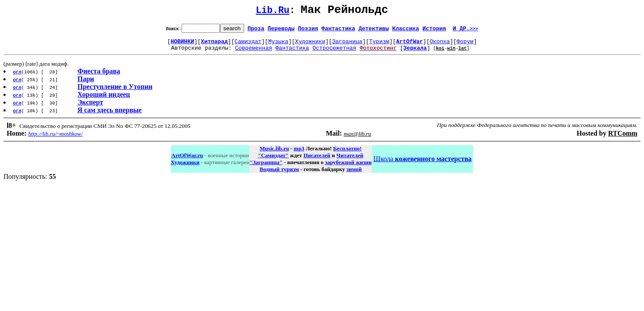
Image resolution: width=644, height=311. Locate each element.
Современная (254, 53)
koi (440, 53)
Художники (310, 45)
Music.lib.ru (274, 154)
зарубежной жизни (348, 167)
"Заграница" (266, 167)
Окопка (440, 45)
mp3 (299, 154)
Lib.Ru (273, 12)
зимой (354, 174)
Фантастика (338, 31)
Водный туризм (279, 174)
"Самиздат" (273, 160)
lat (462, 53)
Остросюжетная (334, 53)
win (451, 53)
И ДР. (466, 31)
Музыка (278, 45)
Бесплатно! (347, 154)
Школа (423, 164)
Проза (256, 31)
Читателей (350, 160)
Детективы (374, 31)
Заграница (347, 45)
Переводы (281, 31)
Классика (405, 31)
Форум (465, 45)
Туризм (379, 45)
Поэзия (308, 31)
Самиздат (248, 45)
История (434, 31)
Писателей (317, 160)
